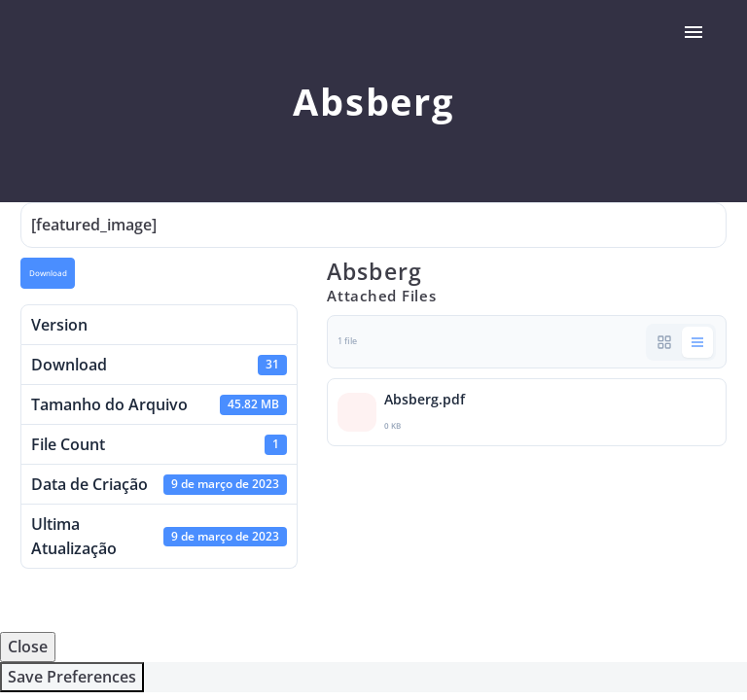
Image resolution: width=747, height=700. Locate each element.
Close (28, 647)
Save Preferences (72, 677)
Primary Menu (694, 32)
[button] (664, 342)
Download (48, 273)
